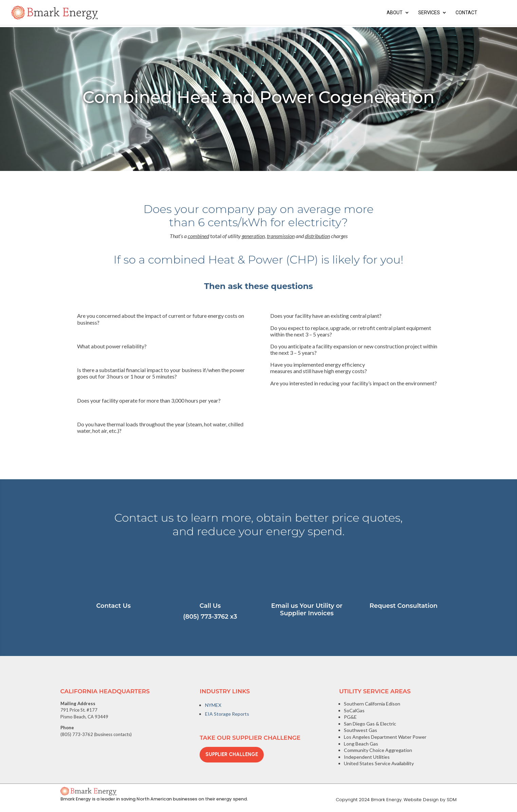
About (395, 13)
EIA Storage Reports (227, 714)
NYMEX (213, 705)
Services (429, 13)
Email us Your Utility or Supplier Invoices (307, 610)
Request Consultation (404, 606)
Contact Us (114, 606)
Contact (466, 13)
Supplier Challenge (232, 754)
